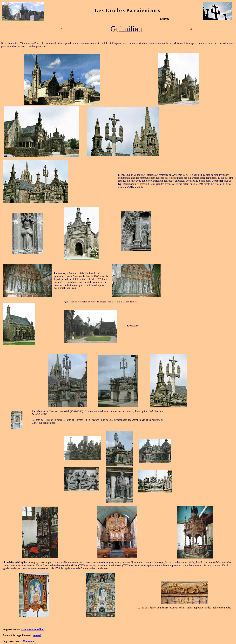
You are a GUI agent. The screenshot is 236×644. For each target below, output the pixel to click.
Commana (29, 641)
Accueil (37, 635)
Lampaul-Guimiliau (32, 629)
